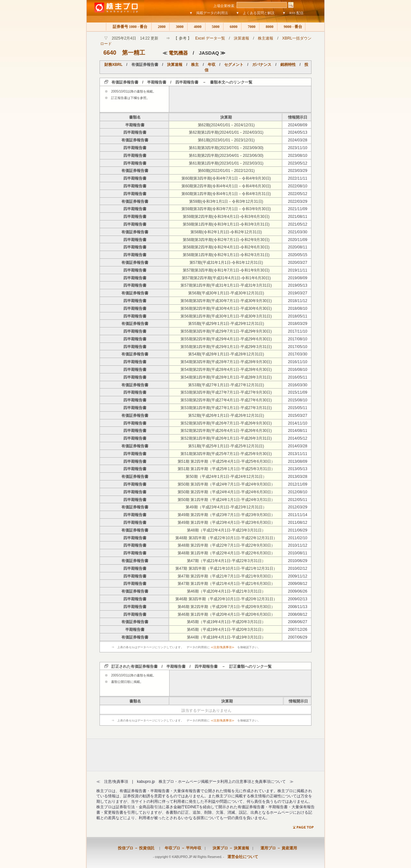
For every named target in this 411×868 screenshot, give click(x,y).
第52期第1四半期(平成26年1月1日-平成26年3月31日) (226, 438)
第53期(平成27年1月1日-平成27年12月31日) (226, 385)
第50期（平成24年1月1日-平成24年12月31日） (226, 477)
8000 (268, 27)
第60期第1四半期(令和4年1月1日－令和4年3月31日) (226, 194)
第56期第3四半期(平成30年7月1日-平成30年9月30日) (226, 301)
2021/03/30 (298, 232)
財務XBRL (113, 65)
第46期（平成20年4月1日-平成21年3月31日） (226, 591)
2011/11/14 (298, 515)
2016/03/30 (298, 385)
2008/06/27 (298, 622)
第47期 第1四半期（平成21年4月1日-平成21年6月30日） (226, 584)
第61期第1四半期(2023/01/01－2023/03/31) (226, 163)
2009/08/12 (298, 584)
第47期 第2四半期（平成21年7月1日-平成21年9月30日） (226, 576)
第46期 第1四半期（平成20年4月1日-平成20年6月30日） (226, 614)
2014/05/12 (298, 438)
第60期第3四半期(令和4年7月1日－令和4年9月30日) (226, 178)
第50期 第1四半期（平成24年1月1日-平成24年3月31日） (226, 500)
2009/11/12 (298, 576)
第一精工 (134, 53)
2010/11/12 (298, 545)
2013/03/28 (298, 477)
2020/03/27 (298, 263)
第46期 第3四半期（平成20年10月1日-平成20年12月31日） (226, 599)
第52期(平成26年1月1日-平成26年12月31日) (226, 416)
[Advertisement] (240, 99)
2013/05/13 (298, 469)
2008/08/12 (298, 614)
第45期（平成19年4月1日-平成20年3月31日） (226, 622)
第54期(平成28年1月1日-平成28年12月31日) (226, 354)
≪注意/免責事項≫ (223, 647)
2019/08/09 (298, 278)
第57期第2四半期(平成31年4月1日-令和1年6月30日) (226, 278)
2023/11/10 (298, 148)
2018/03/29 (298, 324)
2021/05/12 (298, 224)
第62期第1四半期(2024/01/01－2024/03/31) (226, 132)
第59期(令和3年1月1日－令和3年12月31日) (226, 201)
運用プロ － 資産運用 (277, 848)
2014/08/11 (298, 431)
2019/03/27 (298, 293)
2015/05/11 (298, 408)
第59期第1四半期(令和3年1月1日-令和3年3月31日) (226, 224)
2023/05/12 (298, 163)
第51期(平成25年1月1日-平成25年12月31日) (226, 446)
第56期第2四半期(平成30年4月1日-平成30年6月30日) (226, 309)
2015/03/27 (298, 416)
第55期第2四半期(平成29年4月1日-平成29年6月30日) (226, 339)
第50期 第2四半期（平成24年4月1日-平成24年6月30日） (226, 492)
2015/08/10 (298, 400)
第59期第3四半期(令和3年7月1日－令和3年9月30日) (226, 209)
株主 (195, 65)
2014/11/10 (298, 423)
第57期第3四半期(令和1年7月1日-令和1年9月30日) (226, 270)
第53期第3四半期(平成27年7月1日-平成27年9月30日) (226, 392)
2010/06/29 (298, 561)
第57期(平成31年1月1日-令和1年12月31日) (226, 263)
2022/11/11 (298, 178)
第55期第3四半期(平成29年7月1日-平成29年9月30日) (226, 331)
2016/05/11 (298, 377)
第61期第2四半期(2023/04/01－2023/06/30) (226, 156)
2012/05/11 (298, 500)
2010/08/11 (298, 553)
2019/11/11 (298, 270)
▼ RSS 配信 (293, 13)
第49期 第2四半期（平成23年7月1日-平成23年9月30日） (226, 515)
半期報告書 (135, 125)
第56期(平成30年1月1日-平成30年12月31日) (226, 293)
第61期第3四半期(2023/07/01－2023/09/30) (226, 148)
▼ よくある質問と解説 (255, 13)
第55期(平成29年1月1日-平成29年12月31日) (226, 324)
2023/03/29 (298, 171)
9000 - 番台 (291, 27)
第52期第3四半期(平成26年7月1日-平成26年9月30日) (226, 423)
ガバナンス (262, 65)
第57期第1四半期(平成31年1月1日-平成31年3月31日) (226, 285)
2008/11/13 (298, 607)
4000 (196, 27)
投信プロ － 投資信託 (136, 848)
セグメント (234, 65)
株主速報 (266, 38)
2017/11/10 (298, 331)
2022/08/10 (298, 186)
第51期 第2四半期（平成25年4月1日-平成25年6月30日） (226, 461)
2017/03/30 (298, 354)
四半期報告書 (135, 132)
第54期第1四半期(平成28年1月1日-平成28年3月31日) (226, 377)
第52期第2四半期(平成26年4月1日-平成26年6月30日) (226, 431)
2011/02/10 (298, 538)
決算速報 (241, 38)
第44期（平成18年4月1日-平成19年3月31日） (226, 637)
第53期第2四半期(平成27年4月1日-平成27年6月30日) (226, 400)
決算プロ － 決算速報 (229, 848)
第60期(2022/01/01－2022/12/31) (226, 171)
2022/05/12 (298, 194)
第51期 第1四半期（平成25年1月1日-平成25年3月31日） (226, 469)
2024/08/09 (298, 125)
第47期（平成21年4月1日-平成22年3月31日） (226, 561)
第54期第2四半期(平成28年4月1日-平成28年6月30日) (226, 370)
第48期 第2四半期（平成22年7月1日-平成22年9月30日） (226, 545)
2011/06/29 (298, 530)
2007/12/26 (298, 630)
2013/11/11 (298, 454)
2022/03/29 (298, 201)
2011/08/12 (298, 523)
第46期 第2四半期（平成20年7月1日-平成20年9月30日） (226, 607)
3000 (178, 27)
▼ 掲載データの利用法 (209, 13)
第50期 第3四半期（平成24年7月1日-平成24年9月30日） (226, 484)
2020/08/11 (298, 247)
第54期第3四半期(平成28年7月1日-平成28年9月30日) (226, 362)
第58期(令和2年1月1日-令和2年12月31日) (226, 232)
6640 (110, 53)
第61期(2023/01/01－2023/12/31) (226, 140)
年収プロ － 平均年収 (181, 848)
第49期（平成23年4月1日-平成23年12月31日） (226, 507)
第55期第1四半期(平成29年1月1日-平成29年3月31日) (226, 347)
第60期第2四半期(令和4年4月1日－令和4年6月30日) (226, 186)
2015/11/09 (298, 392)
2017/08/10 (298, 339)
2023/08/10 (298, 156)
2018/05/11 (298, 316)
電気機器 (178, 53)
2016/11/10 (298, 362)
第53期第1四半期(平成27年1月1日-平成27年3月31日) (226, 408)
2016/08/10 (298, 370)
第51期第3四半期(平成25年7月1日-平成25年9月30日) (226, 454)
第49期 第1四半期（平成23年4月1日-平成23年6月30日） (226, 523)
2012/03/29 (298, 507)
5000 (214, 27)
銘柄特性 (288, 65)
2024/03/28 (298, 140)
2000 (160, 27)
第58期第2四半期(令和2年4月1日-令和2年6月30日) (226, 247)
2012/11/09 (298, 484)
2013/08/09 (298, 461)
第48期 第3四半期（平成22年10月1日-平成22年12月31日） (226, 538)
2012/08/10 (298, 492)
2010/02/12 (298, 568)
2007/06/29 (298, 637)
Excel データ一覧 (210, 38)
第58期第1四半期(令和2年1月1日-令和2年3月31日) (226, 255)
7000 (250, 27)
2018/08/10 (298, 309)
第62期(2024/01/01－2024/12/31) (226, 125)
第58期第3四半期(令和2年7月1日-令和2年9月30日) (226, 240)
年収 (212, 65)
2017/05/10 (298, 347)
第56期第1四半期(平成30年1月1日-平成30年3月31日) (226, 316)
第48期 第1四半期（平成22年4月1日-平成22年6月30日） (226, 553)
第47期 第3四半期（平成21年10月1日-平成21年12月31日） (226, 568)
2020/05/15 (298, 255)
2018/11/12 (298, 301)
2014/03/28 (298, 446)
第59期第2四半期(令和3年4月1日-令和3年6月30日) (226, 217)
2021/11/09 (298, 209)
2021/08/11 (298, 217)
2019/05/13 (298, 285)
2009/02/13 (298, 599)
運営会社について (243, 857)
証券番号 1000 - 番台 (129, 27)
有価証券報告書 (135, 140)
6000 (232, 27)
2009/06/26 (298, 591)
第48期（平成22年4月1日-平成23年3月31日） (226, 530)
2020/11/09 (298, 240)
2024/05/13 (298, 132)
